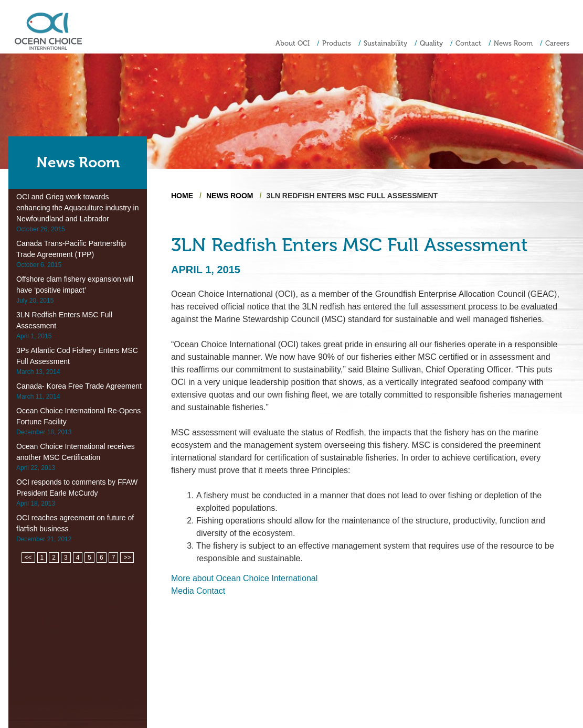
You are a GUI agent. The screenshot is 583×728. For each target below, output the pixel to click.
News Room (513, 43)
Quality (431, 43)
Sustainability (385, 43)
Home (182, 196)
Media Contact (198, 591)
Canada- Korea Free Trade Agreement (79, 386)
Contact (468, 43)
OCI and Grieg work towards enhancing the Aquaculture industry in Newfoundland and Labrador (78, 208)
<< (28, 558)
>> (127, 558)
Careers (557, 43)
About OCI (293, 43)
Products (337, 43)
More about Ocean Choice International (244, 578)
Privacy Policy (554, 692)
